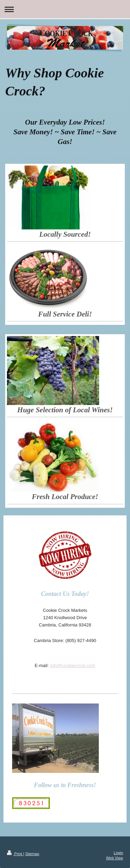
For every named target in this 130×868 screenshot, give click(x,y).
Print (15, 854)
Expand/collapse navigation (65, 9)
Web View (115, 858)
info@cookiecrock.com (73, 665)
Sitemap (32, 854)
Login (118, 853)
